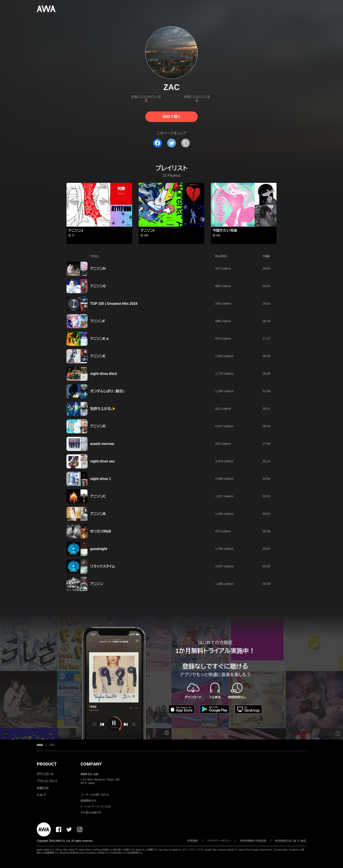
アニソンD (98, 426)
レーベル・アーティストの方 (96, 807)
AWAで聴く (171, 117)
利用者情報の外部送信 (253, 841)
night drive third (103, 374)
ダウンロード (45, 774)
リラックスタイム (103, 566)
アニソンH (98, 269)
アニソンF (98, 321)
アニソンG (98, 286)
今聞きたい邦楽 (225, 230)
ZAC (52, 745)
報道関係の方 (88, 801)
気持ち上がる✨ (103, 409)
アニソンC (98, 496)
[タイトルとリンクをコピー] (185, 143)
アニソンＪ (76, 230)
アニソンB (98, 514)
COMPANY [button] (91, 764)
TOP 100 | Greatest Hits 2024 (114, 304)
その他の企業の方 (91, 813)
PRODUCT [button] (47, 764)
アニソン (97, 584)
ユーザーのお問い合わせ (95, 795)
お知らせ (43, 788)
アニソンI (147, 230)
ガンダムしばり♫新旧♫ (108, 391)
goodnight (99, 549)
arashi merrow (102, 444)
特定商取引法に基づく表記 (291, 841)
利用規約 (193, 841)
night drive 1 (101, 479)
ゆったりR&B (101, 531)
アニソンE (98, 356)
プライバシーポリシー (219, 841)
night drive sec (102, 461)
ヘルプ (41, 795)
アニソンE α (99, 339)
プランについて (47, 781)
